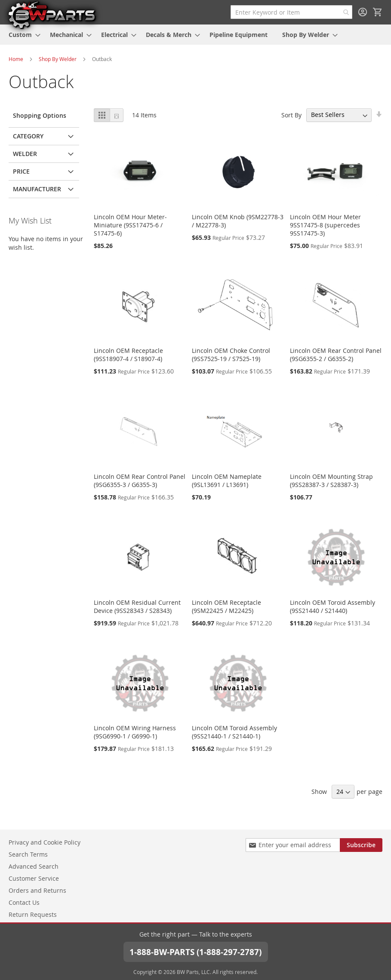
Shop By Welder (58, 59)
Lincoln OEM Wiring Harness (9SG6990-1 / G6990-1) (135, 732)
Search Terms (28, 854)
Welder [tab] (25, 154)
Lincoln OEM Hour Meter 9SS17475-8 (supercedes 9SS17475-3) (325, 225)
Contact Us (24, 902)
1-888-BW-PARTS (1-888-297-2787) (196, 951)
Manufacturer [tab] (37, 189)
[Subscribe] (361, 845)
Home (16, 59)
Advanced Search (34, 866)
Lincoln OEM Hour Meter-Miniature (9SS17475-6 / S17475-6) (130, 225)
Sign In (363, 12)
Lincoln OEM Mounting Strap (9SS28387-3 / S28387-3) (331, 481)
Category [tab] (28, 136)
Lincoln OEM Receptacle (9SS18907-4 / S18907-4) (128, 355)
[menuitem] (22, 35)
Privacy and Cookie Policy (45, 842)
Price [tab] (21, 171)
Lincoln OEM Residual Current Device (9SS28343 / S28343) (137, 606)
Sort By (291, 115)
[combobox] (291, 12)
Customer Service (34, 878)
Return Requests (33, 914)
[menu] (195, 35)
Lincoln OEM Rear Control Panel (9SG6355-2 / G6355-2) (336, 355)
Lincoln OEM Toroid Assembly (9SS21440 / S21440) (333, 606)
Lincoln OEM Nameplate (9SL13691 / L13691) (227, 481)
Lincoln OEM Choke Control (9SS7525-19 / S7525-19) (231, 355)
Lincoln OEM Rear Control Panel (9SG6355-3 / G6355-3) (140, 481)
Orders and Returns (37, 890)
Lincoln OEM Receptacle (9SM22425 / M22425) (226, 606)
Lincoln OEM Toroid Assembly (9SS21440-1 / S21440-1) (234, 732)
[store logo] (52, 15)
